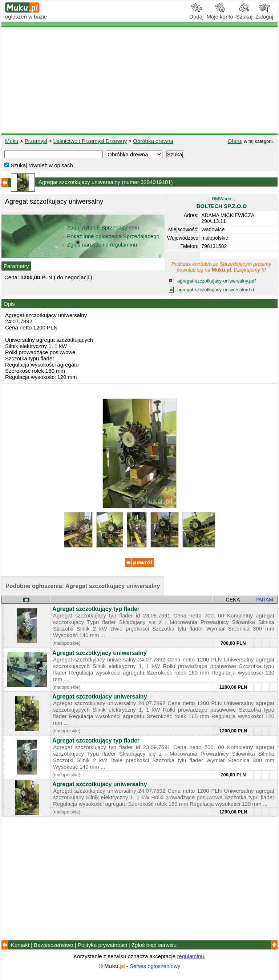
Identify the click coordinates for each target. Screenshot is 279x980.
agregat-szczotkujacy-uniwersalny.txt (216, 290)
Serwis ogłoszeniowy (155, 966)
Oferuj (235, 141)
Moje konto (220, 14)
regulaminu (190, 956)
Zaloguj (264, 14)
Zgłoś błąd (154, 945)
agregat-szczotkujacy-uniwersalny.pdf (217, 281)
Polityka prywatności (102, 945)
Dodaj (196, 14)
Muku (12, 141)
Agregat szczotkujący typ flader (96, 609)
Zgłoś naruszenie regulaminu (99, 245)
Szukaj (244, 14)
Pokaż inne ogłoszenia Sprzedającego (111, 236)
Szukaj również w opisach (39, 165)
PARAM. (265, 600)
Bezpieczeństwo (53, 945)
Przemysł (36, 141)
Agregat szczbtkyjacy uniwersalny (100, 653)
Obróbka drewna (153, 141)
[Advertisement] (139, 80)
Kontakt (20, 945)
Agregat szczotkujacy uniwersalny (100, 697)
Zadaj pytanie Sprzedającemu (101, 227)
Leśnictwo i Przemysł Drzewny (90, 141)
